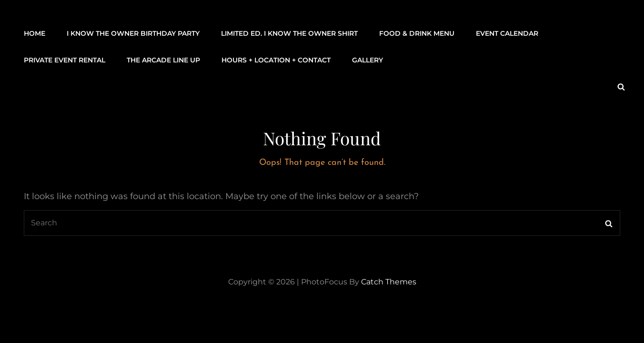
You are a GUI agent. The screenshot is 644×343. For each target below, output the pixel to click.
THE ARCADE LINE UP (163, 60)
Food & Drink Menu (417, 33)
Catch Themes (389, 282)
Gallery (367, 60)
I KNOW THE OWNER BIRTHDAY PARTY (133, 33)
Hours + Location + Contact (276, 60)
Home (35, 33)
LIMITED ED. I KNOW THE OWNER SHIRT (289, 33)
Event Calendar (507, 33)
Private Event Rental (65, 60)
